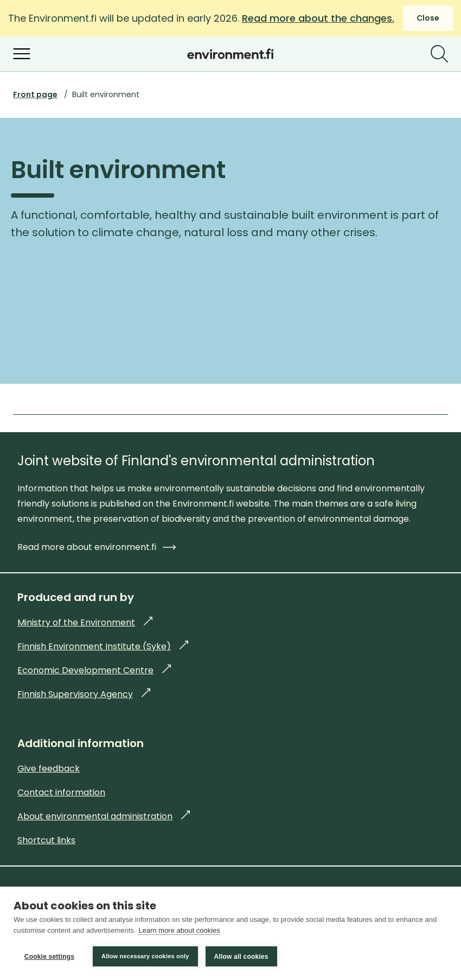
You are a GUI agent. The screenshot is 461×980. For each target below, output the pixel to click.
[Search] (439, 54)
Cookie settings (49, 957)
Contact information (61, 792)
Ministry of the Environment (85, 622)
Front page (35, 94)
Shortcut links (46, 840)
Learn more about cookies (179, 930)
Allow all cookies (241, 957)
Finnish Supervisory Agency (84, 694)
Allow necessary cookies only (145, 956)
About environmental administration (104, 816)
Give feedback (49, 769)
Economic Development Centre (94, 670)
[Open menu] (22, 54)
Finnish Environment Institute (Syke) (103, 646)
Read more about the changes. (318, 18)
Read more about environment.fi (97, 547)
